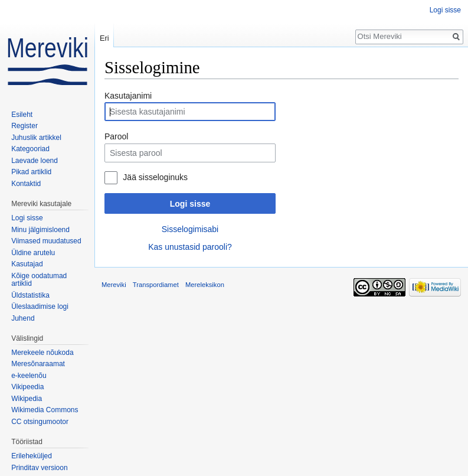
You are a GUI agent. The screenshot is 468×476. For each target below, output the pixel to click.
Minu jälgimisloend (40, 230)
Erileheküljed (32, 456)
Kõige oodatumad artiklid (39, 280)
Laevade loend (35, 161)
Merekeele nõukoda (42, 353)
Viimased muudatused (46, 241)
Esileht (22, 115)
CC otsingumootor (40, 422)
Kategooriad (30, 149)
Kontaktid (26, 184)
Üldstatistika (30, 295)
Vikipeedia (27, 387)
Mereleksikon (205, 285)
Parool (116, 136)
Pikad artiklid (31, 172)
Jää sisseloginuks (155, 177)
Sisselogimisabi (190, 229)
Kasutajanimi (128, 96)
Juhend (23, 318)
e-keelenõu (29, 376)
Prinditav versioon (39, 468)
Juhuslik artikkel (36, 138)
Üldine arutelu (33, 253)
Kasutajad (27, 264)
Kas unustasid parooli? (190, 247)
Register (24, 126)
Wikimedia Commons (45, 410)
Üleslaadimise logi (40, 307)
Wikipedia (27, 399)
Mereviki (114, 285)
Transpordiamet (156, 285)
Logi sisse (190, 204)
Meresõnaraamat (38, 364)
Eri (104, 38)
